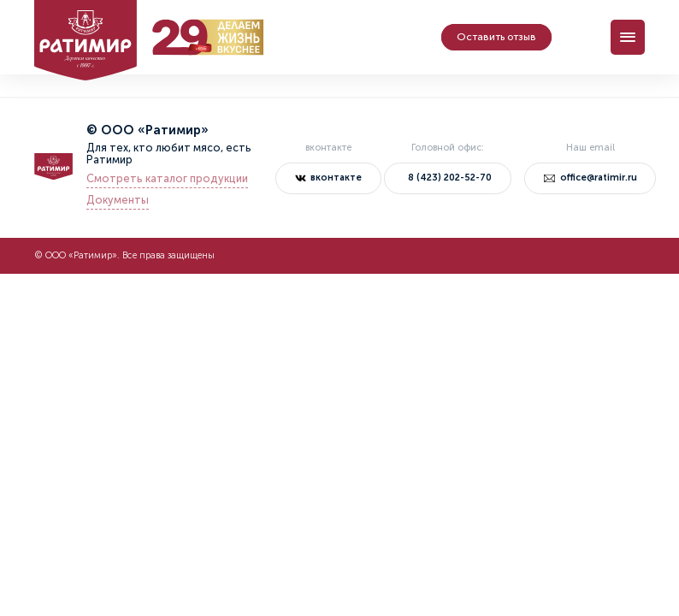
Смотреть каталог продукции (167, 179)
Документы (118, 200)
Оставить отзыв (496, 37)
